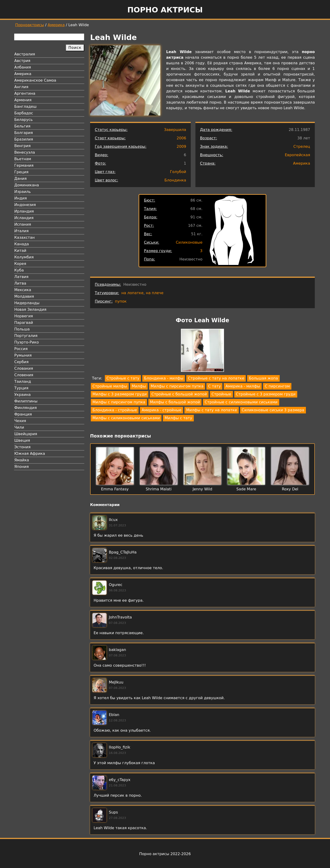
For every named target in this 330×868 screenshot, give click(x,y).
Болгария (24, 133)
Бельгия (22, 126)
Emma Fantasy (115, 489)
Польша (22, 329)
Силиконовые (189, 242)
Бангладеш (25, 107)
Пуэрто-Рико (27, 342)
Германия (24, 165)
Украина (22, 395)
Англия (21, 87)
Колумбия (24, 257)
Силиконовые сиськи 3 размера (273, 410)
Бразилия (24, 139)
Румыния (23, 355)
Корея (20, 264)
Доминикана (27, 185)
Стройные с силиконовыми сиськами (241, 402)
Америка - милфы (243, 386)
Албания (23, 67)
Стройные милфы (110, 386)
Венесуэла (25, 152)
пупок (121, 301)
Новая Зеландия (30, 309)
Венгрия (22, 146)
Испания (23, 224)
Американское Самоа (35, 80)
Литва (20, 283)
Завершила (175, 130)
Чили (19, 427)
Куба (19, 270)
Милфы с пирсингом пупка (177, 386)
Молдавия (24, 296)
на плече (155, 293)
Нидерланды (27, 303)
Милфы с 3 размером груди (120, 394)
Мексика (23, 290)
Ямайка (22, 460)
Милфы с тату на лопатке (211, 410)
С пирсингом (277, 386)
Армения (23, 100)
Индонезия (25, 205)
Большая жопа (263, 378)
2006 (181, 138)
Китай (20, 251)
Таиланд (23, 382)
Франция (23, 414)
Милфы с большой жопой (175, 402)
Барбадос (24, 113)
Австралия (25, 54)
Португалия (26, 336)
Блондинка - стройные (115, 410)
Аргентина (25, 93)
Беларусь (24, 120)
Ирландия (24, 211)
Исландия (24, 218)
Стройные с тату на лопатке (216, 378)
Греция (21, 172)
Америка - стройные (161, 410)
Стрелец (302, 146)
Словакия (24, 368)
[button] (202, 351)
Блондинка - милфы (164, 378)
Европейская (297, 155)
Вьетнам (23, 159)
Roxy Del (290, 489)
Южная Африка (30, 454)
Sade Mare (246, 489)
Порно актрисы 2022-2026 (165, 854)
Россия (21, 349)
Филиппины (26, 401)
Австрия (22, 61)
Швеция (22, 440)
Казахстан (24, 237)
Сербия (21, 362)
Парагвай (24, 323)
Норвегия (24, 316)
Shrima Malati (159, 489)
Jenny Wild (202, 489)
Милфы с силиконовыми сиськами (126, 418)
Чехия (20, 421)
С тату (214, 386)
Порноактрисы (30, 25)
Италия (21, 231)
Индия (21, 198)
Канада (22, 244)
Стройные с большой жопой (179, 394)
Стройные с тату (123, 378)
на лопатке (132, 293)
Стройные (221, 394)
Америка (56, 25)
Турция (21, 388)
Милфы (139, 386)
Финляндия (26, 408)
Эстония (22, 447)
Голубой (178, 172)
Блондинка (175, 180)
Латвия (21, 277)
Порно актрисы (165, 10)
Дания (20, 179)
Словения (24, 375)
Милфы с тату (178, 418)
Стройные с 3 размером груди (266, 394)
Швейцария (26, 434)
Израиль (23, 192)
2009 (181, 146)
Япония (22, 467)
